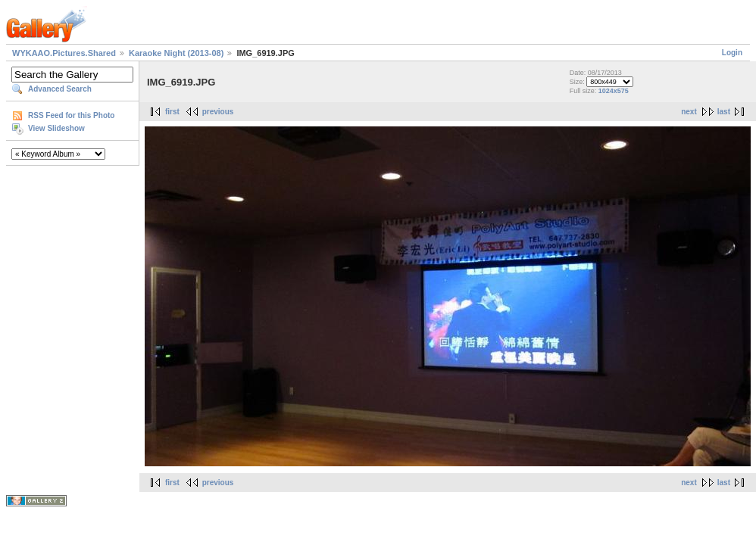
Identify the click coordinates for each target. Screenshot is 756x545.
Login (732, 53)
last (724, 112)
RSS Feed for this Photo (71, 115)
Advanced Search (60, 89)
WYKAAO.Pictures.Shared (64, 53)
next (689, 112)
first (172, 112)
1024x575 (614, 91)
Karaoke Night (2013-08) (176, 53)
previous (218, 112)
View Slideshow (56, 128)
